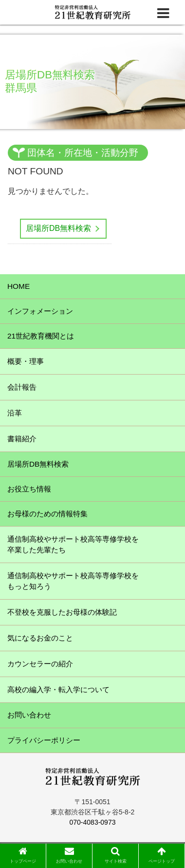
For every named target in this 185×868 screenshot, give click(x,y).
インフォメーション (40, 311)
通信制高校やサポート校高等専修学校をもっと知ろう (73, 581)
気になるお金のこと (40, 638)
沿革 (15, 413)
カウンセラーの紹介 (40, 664)
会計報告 (22, 387)
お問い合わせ (29, 715)
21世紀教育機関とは (41, 336)
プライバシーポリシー (44, 740)
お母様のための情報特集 (47, 514)
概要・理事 (26, 361)
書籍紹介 (22, 439)
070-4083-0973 (93, 822)
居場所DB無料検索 (58, 228)
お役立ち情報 (29, 489)
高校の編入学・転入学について (58, 689)
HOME (18, 286)
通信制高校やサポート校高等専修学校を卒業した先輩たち (73, 544)
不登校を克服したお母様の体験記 (62, 612)
